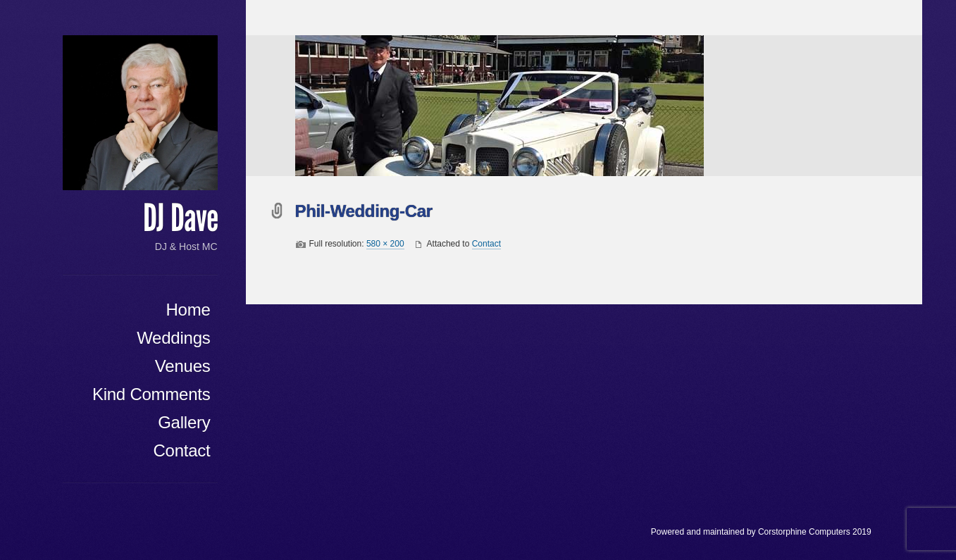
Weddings (173, 338)
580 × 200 (385, 244)
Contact (181, 450)
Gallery (184, 422)
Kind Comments (151, 394)
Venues (183, 366)
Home (188, 310)
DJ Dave (180, 218)
